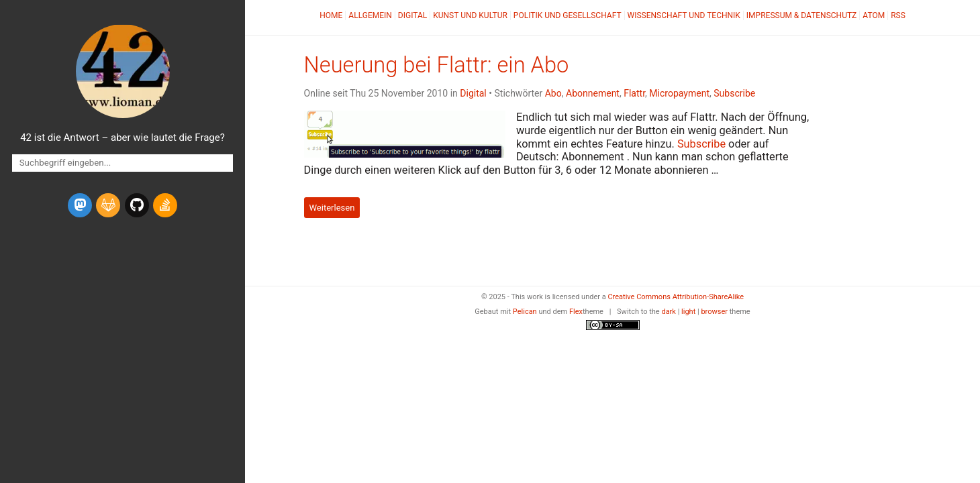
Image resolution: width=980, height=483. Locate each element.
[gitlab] (108, 205)
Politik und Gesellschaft (568, 15)
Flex (576, 312)
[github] (137, 205)
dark (669, 312)
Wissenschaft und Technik (684, 15)
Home (331, 15)
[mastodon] (80, 205)
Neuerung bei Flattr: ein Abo (437, 65)
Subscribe (734, 93)
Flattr (634, 93)
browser (714, 312)
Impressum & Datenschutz (801, 15)
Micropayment (679, 93)
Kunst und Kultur (470, 15)
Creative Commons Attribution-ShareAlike (676, 297)
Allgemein (370, 15)
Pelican (525, 312)
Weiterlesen (332, 208)
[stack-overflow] (165, 205)
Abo (553, 93)
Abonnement (593, 93)
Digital (412, 15)
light (688, 312)
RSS (898, 15)
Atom (874, 15)
